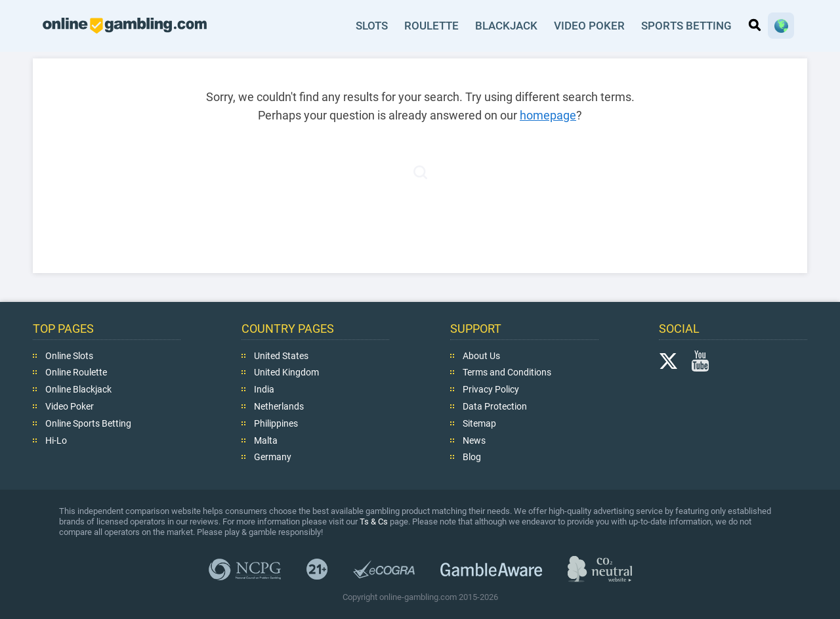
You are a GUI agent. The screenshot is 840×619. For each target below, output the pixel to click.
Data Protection (495, 406)
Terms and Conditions (507, 372)
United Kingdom (286, 372)
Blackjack (506, 26)
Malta (266, 440)
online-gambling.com (125, 26)
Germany (273, 457)
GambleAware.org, (491, 569)
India (264, 389)
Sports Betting (686, 26)
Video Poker (589, 26)
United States (281, 355)
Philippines (276, 423)
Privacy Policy (491, 389)
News (474, 440)
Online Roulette (76, 372)
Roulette (431, 26)
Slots (372, 26)
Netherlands (279, 406)
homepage (548, 115)
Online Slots (69, 355)
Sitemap (479, 423)
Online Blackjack (78, 389)
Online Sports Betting (88, 423)
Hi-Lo (56, 440)
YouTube (700, 360)
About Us (481, 355)
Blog (472, 457)
